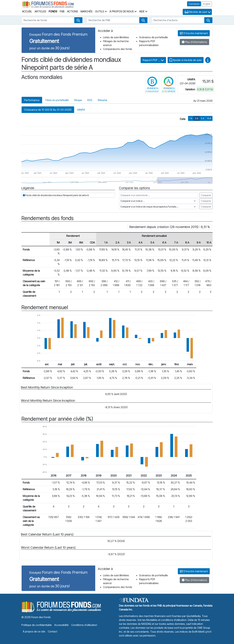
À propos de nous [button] (123, 11)
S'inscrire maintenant (194, 33)
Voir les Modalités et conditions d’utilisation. (162, 620)
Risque (78, 100)
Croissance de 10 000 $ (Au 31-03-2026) (48, 110)
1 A (191, 118)
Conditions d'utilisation (84, 625)
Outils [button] (101, 11)
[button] (78, 20)
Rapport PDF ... (153, 60)
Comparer (206, 195)
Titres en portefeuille (57, 100)
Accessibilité (61, 625)
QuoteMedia (193, 616)
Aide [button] (143, 11)
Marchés (87, 11)
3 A (197, 118)
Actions (73, 11)
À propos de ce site (34, 631)
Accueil (27, 11)
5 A (203, 118)
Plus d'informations (194, 42)
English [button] (207, 4)
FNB (62, 11)
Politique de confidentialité (37, 625)
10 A (209, 118)
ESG (90, 100)
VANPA (81, 110)
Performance (32, 100)
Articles (40, 11)
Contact (52, 631)
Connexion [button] (194, 4)
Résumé (102, 100)
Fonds (53, 11)
